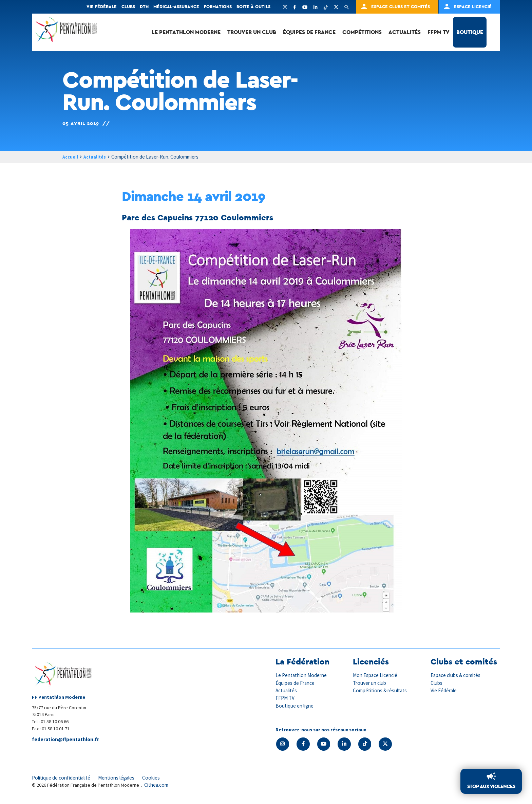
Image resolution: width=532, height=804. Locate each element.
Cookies (160, 779)
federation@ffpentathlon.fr (67, 740)
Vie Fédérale (444, 691)
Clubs (128, 7)
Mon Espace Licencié (376, 675)
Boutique (470, 32)
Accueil (71, 157)
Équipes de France (309, 32)
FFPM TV (439, 32)
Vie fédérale (102, 7)
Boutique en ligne (296, 706)
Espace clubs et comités (401, 7)
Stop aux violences (490, 786)
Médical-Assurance (176, 7)
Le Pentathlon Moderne (186, 32)
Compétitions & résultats (383, 691)
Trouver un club (252, 32)
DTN (144, 7)
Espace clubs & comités (458, 675)
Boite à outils (253, 7)
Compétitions (362, 32)
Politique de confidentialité (64, 779)
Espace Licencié (473, 7)
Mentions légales (123, 779)
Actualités (405, 32)
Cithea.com (157, 786)
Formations (218, 7)
